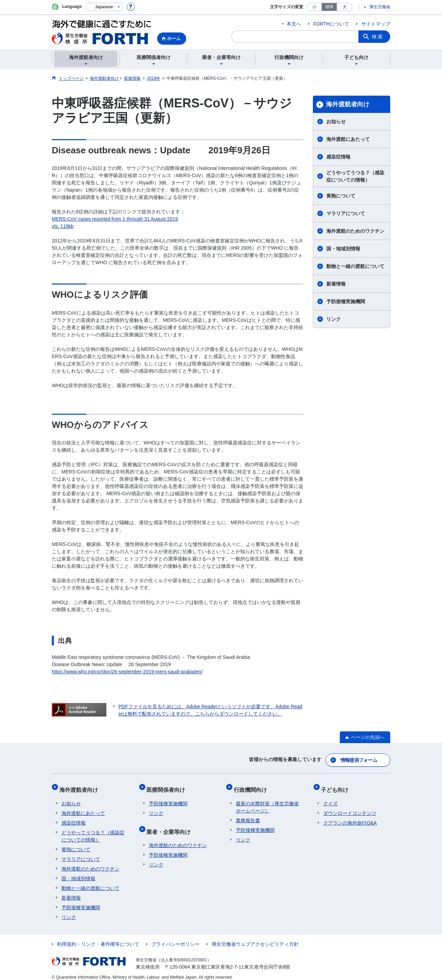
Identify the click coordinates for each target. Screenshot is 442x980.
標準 (329, 7)
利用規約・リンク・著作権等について (98, 938)
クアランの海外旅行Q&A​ (350, 817)
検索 (378, 37)
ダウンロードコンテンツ (350, 807)
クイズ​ (330, 797)
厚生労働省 (380, 7)
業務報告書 (248, 814)
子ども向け (337, 786)
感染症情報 (338, 157)
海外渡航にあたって (348, 139)
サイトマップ (376, 24)
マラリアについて (346, 213)
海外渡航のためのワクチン (355, 231)
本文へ (294, 24)
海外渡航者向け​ (348, 104)
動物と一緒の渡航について (355, 266)
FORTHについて (331, 24)
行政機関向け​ (252, 786)
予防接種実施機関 (346, 301)
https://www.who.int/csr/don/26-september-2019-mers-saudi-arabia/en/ (127, 672)
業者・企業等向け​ (171, 823)
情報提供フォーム (359, 759)
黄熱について (341, 196)
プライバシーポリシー (175, 938)
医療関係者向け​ (168, 786)
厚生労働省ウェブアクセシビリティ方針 (255, 938)
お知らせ (336, 122)
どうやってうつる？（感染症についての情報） (355, 176)
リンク (334, 319)
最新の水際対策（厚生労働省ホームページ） (267, 801)
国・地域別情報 (343, 249)
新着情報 (336, 284)
